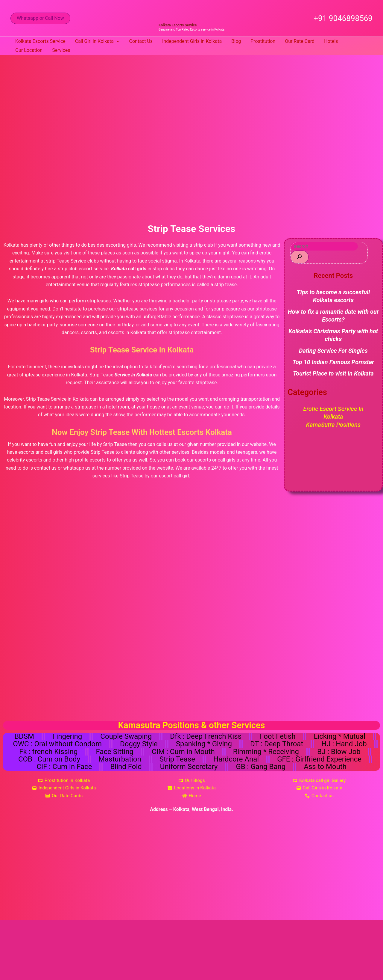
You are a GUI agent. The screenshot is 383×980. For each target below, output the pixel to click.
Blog (236, 41)
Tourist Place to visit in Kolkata (333, 373)
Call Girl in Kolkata (97, 41)
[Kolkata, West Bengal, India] (191, 872)
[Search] (300, 257)
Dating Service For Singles (333, 350)
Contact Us (141, 41)
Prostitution (263, 41)
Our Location (29, 50)
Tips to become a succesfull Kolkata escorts (333, 296)
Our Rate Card (300, 41)
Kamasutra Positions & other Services (192, 725)
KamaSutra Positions (333, 424)
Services (61, 50)
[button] (40, 18)
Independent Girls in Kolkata (192, 41)
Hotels (331, 41)
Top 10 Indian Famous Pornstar (333, 362)
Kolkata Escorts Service (178, 25)
